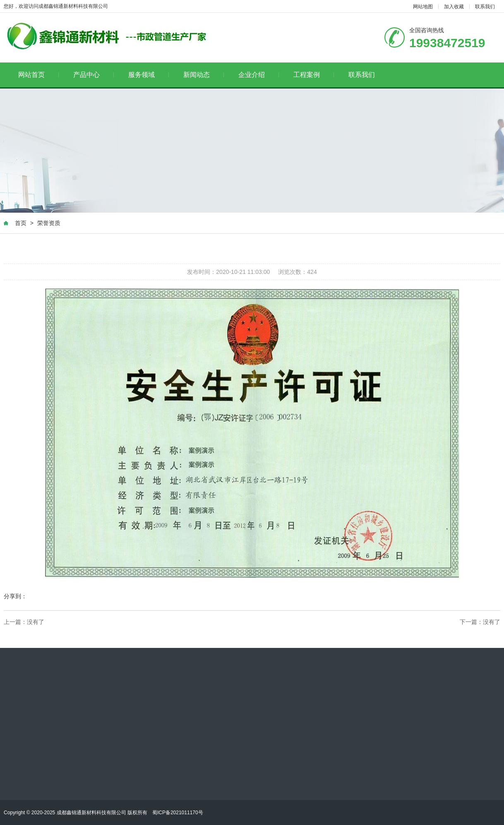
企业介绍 (259, 75)
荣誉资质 (49, 223)
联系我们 (485, 7)
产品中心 (94, 75)
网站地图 (423, 7)
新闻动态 (204, 75)
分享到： (15, 597)
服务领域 (149, 75)
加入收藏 (454, 7)
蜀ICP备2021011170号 (178, 813)
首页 (21, 223)
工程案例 (314, 75)
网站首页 (39, 75)
